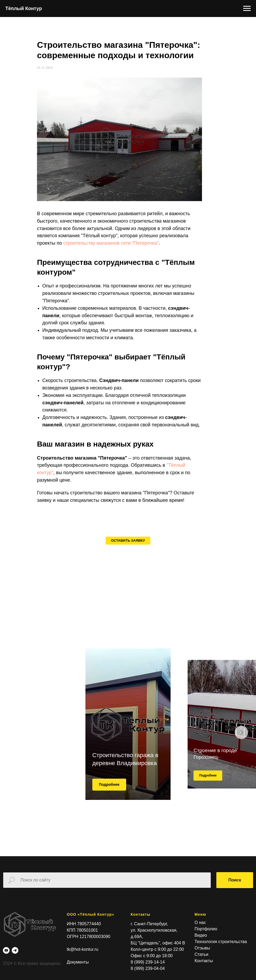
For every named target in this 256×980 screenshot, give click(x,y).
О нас (200, 941)
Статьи (201, 973)
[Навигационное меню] (247, 9)
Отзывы (202, 967)
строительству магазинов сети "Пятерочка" (125, 252)
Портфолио (206, 948)
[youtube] (6, 969)
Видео (201, 954)
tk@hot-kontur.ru (83, 968)
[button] (128, 559)
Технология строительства (221, 960)
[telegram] (15, 969)
